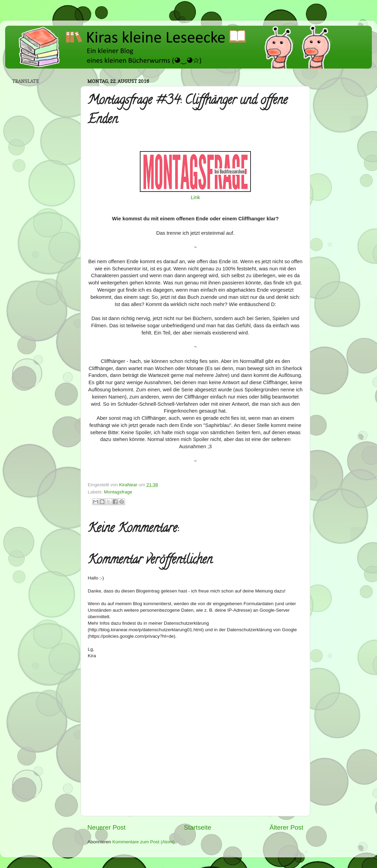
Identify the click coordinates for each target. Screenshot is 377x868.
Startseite (197, 827)
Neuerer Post (106, 827)
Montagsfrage (118, 492)
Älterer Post (286, 827)
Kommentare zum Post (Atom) (144, 842)
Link (195, 197)
